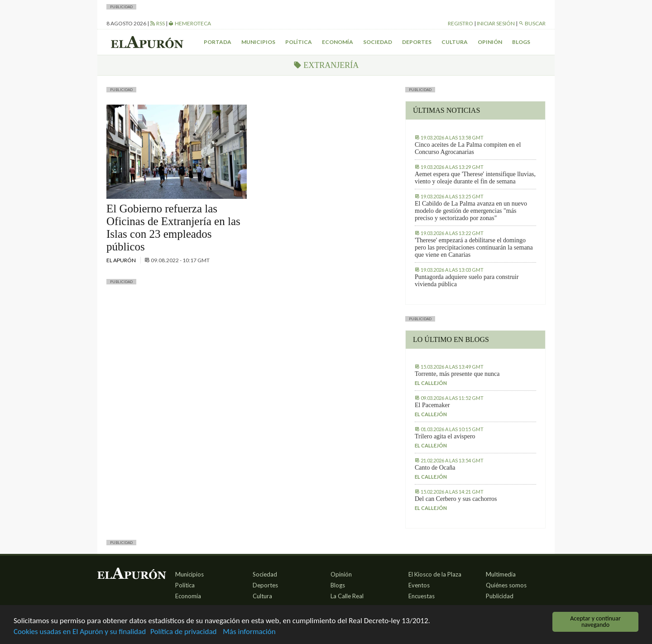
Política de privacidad (183, 632)
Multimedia (501, 574)
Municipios (258, 42)
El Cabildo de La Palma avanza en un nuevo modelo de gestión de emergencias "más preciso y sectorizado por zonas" (471, 211)
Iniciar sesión (496, 23)
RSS (157, 23)
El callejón (431, 383)
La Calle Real (347, 596)
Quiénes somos (506, 585)
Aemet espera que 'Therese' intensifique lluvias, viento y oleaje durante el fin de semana (475, 178)
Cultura (455, 42)
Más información (249, 632)
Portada (218, 42)
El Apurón (122, 260)
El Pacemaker (432, 405)
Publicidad (500, 596)
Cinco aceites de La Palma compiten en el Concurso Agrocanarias (468, 148)
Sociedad (378, 42)
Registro (460, 23)
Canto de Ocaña (435, 468)
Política (299, 42)
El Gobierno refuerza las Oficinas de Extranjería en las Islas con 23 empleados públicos (173, 228)
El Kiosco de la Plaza (435, 574)
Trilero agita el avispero (445, 436)
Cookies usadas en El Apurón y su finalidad (80, 632)
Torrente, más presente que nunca (457, 374)
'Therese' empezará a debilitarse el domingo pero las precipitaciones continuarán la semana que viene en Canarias (474, 248)
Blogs (521, 42)
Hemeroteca (190, 23)
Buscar (532, 23)
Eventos (419, 585)
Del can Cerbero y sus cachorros (456, 499)
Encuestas (422, 596)
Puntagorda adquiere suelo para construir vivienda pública (467, 281)
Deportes (417, 42)
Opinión (490, 42)
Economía (338, 42)
